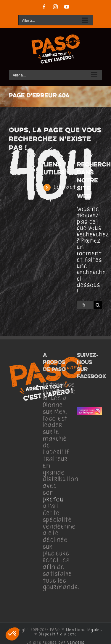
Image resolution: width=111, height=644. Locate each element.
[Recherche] (98, 305)
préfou (53, 500)
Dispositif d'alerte (58, 634)
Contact (65, 187)
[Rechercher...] (85, 305)
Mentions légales (84, 630)
